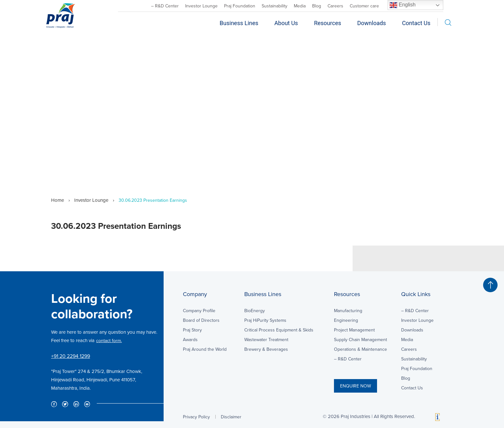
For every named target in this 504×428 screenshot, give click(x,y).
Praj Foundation (240, 6)
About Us (286, 23)
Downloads (371, 23)
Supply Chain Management (360, 340)
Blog (317, 6)
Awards (190, 340)
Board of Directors (201, 320)
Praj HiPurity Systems (265, 320)
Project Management (354, 330)
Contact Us (416, 23)
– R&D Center (165, 6)
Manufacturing (348, 311)
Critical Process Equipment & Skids (279, 330)
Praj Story (192, 330)
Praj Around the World (205, 349)
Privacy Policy (196, 417)
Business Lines (239, 23)
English (403, 5)
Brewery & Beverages (266, 349)
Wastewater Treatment (266, 340)
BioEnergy (255, 311)
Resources (328, 23)
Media (300, 6)
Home (58, 200)
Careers (335, 6)
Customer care (364, 6)
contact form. (109, 340)
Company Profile (199, 311)
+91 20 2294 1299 (71, 356)
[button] (490, 285)
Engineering (346, 320)
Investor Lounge (201, 6)
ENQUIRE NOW (355, 386)
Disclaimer (231, 417)
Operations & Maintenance (360, 349)
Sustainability (274, 6)
